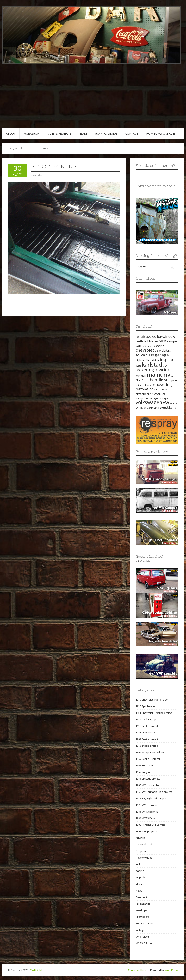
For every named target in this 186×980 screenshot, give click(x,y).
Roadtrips (141, 910)
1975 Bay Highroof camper (151, 798)
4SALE (83, 134)
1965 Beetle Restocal (148, 759)
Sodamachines (144, 923)
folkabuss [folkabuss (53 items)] (145, 355)
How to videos (144, 858)
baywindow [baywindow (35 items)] (166, 336)
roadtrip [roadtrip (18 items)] (167, 390)
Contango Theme (138, 970)
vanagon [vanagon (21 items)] (154, 398)
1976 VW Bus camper (148, 805)
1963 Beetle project (147, 739)
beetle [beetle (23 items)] (139, 341)
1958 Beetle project (147, 726)
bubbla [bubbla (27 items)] (149, 341)
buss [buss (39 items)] (163, 341)
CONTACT (132, 134)
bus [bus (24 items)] (156, 341)
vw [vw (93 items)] (166, 402)
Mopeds (140, 877)
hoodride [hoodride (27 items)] (153, 360)
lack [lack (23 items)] (165, 365)
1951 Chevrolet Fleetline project (154, 713)
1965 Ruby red (144, 772)
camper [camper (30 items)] (173, 341)
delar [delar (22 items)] (158, 351)
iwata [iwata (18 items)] (139, 366)
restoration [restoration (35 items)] (145, 389)
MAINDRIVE (36, 970)
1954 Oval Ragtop (146, 719)
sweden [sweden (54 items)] (159, 393)
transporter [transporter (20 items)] (142, 398)
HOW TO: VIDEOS (106, 134)
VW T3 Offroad (144, 943)
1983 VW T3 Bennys (147, 812)
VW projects (143, 937)
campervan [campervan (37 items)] (145, 345)
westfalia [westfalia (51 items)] (168, 407)
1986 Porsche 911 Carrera (151, 825)
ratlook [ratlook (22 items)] (147, 385)
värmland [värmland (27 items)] (153, 408)
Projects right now (152, 451)
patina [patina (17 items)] (139, 385)
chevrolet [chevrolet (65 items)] (145, 350)
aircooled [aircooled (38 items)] (149, 336)
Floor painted (53, 167)
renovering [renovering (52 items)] (162, 384)
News (139, 891)
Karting (140, 871)
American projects (146, 831)
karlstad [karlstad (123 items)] (152, 364)
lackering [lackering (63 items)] (145, 370)
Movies (140, 884)
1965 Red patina (145, 765)
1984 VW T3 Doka (146, 818)
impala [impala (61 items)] (167, 360)
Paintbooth (142, 897)
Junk (138, 864)
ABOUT (11, 134)
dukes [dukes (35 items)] (166, 350)
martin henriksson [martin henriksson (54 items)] (153, 380)
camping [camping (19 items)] (159, 346)
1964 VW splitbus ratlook (150, 752)
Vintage (140, 930)
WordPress (171, 970)
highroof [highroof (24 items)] (141, 360)
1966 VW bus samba (147, 785)
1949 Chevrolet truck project (152, 700)
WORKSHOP (31, 134)
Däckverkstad (144, 844)
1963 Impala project (147, 746)
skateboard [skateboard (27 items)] (143, 394)
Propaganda (143, 904)
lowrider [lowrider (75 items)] (163, 370)
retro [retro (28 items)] (158, 389)
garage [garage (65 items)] (162, 355)
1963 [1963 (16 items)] (138, 337)
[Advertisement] (93, 99)
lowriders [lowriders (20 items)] (141, 376)
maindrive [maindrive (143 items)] (160, 374)
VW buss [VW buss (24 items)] (141, 408)
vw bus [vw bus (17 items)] (173, 403)
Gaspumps (142, 851)
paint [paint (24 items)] (175, 380)
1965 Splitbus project (148, 779)
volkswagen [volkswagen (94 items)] (149, 402)
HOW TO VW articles (161, 134)
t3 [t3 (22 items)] (168, 394)
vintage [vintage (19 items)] (164, 398)
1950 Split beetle (145, 706)
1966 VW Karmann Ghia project (154, 792)
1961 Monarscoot (146, 733)
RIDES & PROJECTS (59, 134)
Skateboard (143, 917)
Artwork (140, 838)
